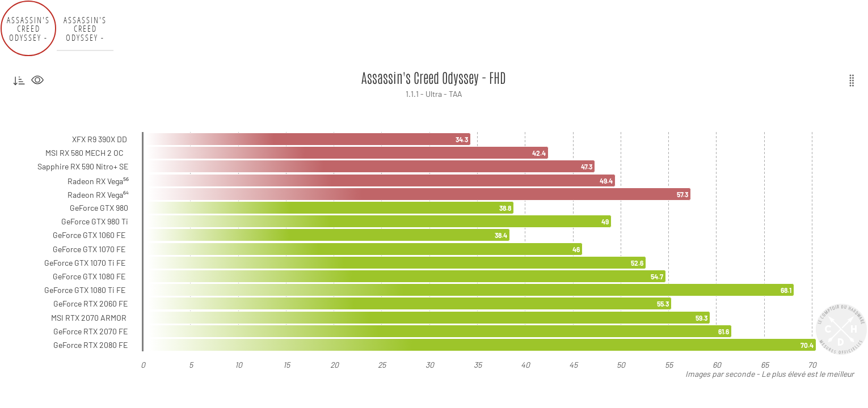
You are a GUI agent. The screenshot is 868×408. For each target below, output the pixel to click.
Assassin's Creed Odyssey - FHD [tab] (28, 28)
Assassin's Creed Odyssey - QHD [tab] (85, 28)
